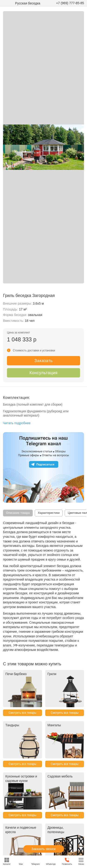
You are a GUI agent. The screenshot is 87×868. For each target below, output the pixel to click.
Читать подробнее (17, 423)
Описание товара (18, 513)
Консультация (43, 373)
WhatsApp (51, 861)
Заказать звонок (43, 849)
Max (21, 861)
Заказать (43, 361)
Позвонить (67, 861)
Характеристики (49, 513)
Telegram (35, 861)
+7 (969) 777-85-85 (70, 3)
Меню (81, 861)
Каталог (7, 861)
